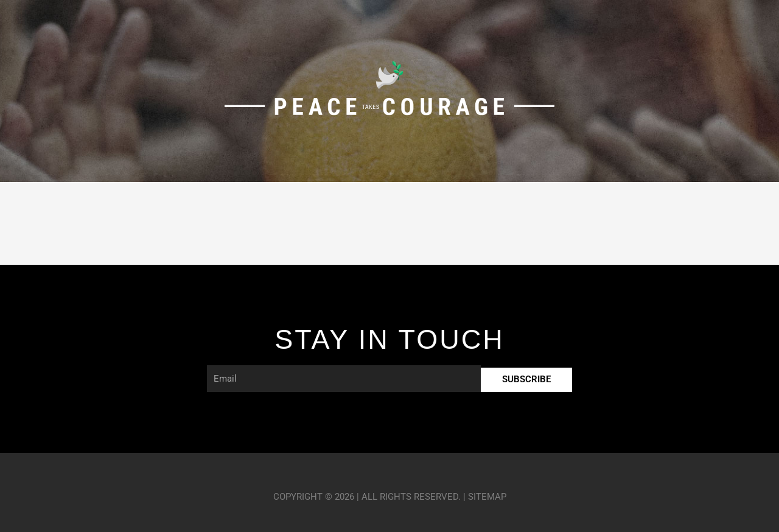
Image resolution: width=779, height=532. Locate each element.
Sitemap (487, 497)
